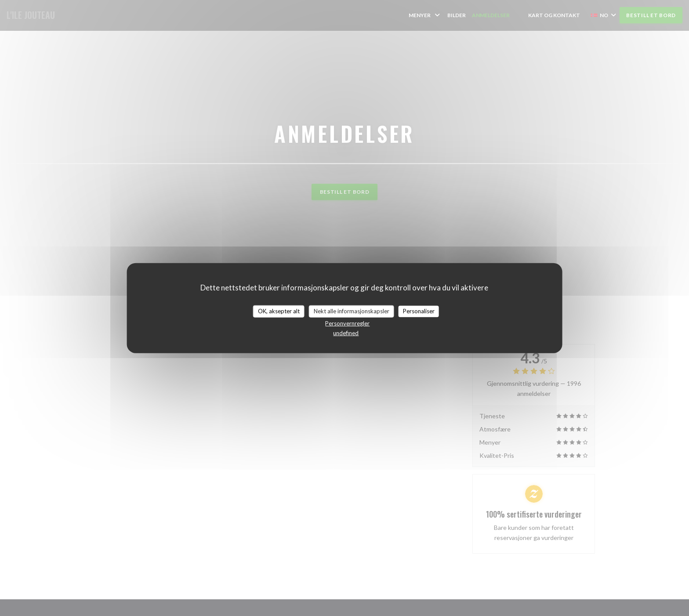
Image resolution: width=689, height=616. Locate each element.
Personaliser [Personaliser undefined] (419, 311)
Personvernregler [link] (347, 323)
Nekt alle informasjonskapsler (352, 311)
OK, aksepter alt (279, 311)
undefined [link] (346, 333)
